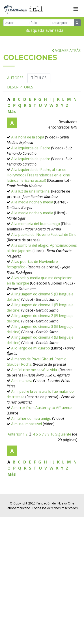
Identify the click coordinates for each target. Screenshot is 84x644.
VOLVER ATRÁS (66, 71)
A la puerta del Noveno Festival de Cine (44, 255)
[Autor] (15, 24)
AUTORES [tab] (15, 98)
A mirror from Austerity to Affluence (41, 428)
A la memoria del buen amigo (36, 244)
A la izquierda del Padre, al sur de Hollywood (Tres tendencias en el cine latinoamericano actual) (38, 195)
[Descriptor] (62, 24)
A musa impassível (27, 444)
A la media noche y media (32, 222)
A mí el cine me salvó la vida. (34, 390)
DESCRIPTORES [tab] (20, 107)
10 (52, 454)
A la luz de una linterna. (31, 211)
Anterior (15, 454)
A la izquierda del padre (31, 179)
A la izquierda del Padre (31, 168)
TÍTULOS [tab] (39, 98)
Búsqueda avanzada (44, 31)
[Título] (39, 24)
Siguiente (63, 454)
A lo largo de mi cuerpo (31, 368)
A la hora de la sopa (28, 157)
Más (12, 132)
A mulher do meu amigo (31, 439)
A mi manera (22, 401)
